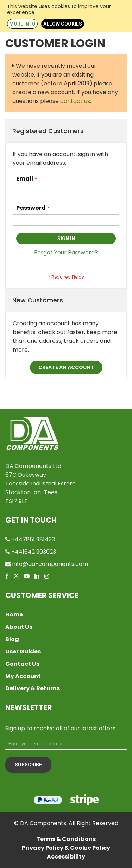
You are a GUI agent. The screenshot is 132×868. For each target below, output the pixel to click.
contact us (75, 101)
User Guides (23, 651)
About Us (19, 627)
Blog (12, 639)
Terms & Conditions (66, 839)
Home (14, 615)
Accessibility (66, 857)
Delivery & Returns (33, 688)
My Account (23, 676)
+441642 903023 (34, 552)
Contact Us (22, 664)
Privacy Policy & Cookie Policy (66, 848)
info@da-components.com (50, 564)
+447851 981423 (33, 539)
